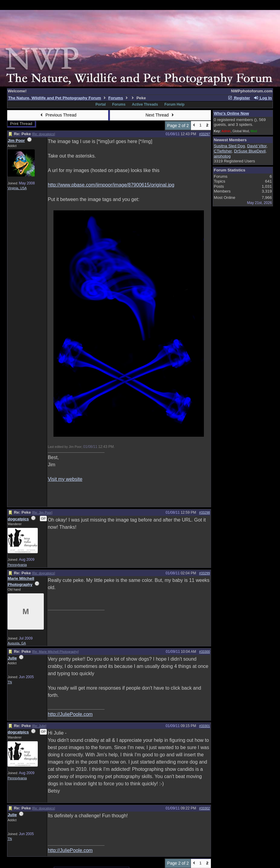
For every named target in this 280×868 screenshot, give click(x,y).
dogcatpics (18, 519)
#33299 (204, 573)
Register (239, 98)
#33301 (204, 726)
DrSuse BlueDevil (250, 151)
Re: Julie (39, 726)
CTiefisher (223, 151)
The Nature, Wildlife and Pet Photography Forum (55, 98)
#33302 (204, 808)
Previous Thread (58, 115)
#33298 (204, 512)
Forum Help (174, 104)
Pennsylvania (17, 565)
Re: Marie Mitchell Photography (55, 652)
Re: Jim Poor (42, 512)
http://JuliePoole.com (70, 714)
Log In (262, 98)
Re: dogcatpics (44, 134)
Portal (101, 104)
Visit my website (65, 479)
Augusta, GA (17, 643)
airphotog (222, 156)
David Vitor (257, 146)
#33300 (204, 652)
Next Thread (160, 115)
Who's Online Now (231, 113)
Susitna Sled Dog (229, 146)
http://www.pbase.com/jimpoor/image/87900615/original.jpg (111, 185)
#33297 (204, 134)
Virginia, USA (17, 188)
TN (10, 682)
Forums (116, 98)
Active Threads (145, 104)
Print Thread (21, 124)
